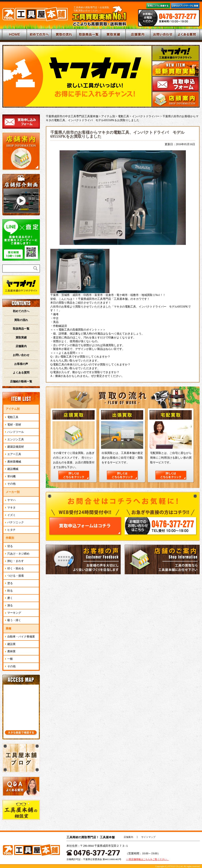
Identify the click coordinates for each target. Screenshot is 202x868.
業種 (8, 629)
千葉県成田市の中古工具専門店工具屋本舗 (72, 116)
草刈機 (11, 476)
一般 (10, 659)
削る (10, 591)
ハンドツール (16, 432)
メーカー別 (13, 492)
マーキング (14, 613)
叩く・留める (16, 568)
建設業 (11, 644)
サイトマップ (148, 837)
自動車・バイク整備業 (21, 637)
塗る (10, 583)
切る (10, 546)
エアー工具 (14, 454)
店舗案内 (21, 346)
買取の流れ (21, 320)
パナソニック (16, 522)
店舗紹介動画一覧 (21, 381)
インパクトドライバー (146, 116)
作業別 (10, 538)
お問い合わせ (21, 355)
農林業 (11, 651)
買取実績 (21, 338)
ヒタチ (11, 530)
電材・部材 (14, 425)
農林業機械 (14, 462)
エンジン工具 (16, 439)
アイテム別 (13, 409)
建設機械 (13, 469)
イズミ (11, 515)
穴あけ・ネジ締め (18, 554)
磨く (10, 598)
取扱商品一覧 (21, 329)
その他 (11, 484)
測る (10, 605)
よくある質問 (21, 373)
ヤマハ (11, 500)
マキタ (11, 508)
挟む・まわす (16, 561)
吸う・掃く (14, 620)
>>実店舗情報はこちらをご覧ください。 (148, 859)
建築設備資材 (16, 447)
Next (146, 76)
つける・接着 (16, 576)
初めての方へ (21, 311)
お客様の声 (21, 364)
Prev (7, 76)
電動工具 (13, 417)
